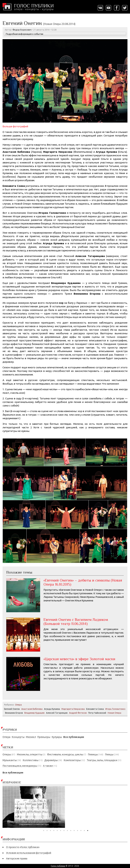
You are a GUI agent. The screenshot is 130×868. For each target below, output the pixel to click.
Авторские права (17, 858)
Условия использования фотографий (29, 853)
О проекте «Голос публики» (23, 847)
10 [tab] (74, 831)
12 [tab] (81, 831)
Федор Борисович (22, 30)
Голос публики (58, 866)
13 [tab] (84, 831)
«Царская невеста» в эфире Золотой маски (79, 659)
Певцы (109, 754)
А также (48, 766)
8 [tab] (67, 831)
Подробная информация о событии (24, 34)
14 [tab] (88, 831)
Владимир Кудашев (34, 713)
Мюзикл (31, 737)
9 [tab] (71, 831)
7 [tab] (64, 831)
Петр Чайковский (97, 713)
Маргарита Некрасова (73, 709)
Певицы (93, 754)
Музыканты (10, 760)
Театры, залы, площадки (102, 760)
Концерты (18, 737)
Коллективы (31, 760)
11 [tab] (78, 831)
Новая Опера (114, 713)
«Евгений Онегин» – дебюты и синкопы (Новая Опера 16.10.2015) (83, 582)
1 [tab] (44, 831)
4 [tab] (54, 831)
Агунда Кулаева (52, 709)
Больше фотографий (15, 126)
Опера (6, 737)
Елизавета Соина (95, 709)
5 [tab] (57, 831)
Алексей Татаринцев (57, 713)
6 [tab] (61, 831)
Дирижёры (51, 760)
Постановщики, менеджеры (20, 766)
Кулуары (57, 737)
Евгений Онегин (12, 709)
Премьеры (44, 737)
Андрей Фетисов (78, 713)
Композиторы (72, 760)
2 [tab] (47, 831)
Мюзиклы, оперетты (30, 754)
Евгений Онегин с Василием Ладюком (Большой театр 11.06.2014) (76, 622)
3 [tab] (50, 831)
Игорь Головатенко (115, 709)
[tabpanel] (34, 807)
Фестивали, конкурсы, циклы (65, 754)
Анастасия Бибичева (32, 709)
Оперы (7, 754)
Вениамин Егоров (14, 713)
